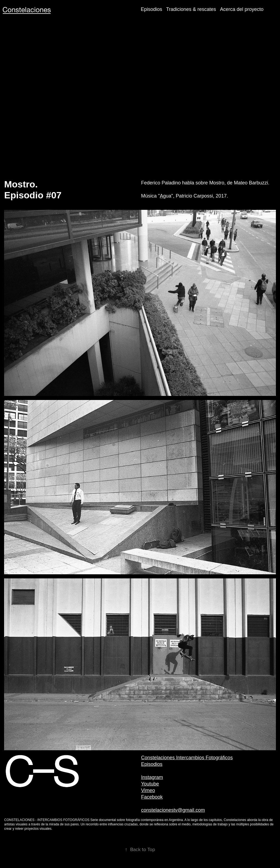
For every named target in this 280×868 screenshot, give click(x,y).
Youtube (150, 784)
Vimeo (148, 790)
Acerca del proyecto (242, 9)
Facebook (152, 797)
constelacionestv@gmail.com (173, 810)
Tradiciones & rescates (191, 9)
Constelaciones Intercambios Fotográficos (187, 758)
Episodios (151, 9)
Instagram (152, 777)
